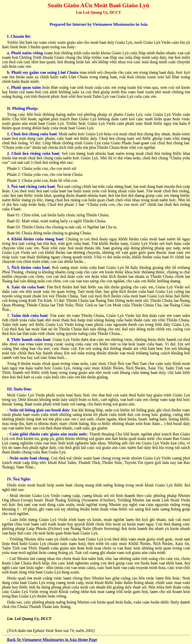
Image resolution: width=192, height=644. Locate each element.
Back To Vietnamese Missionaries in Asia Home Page (52, 640)
